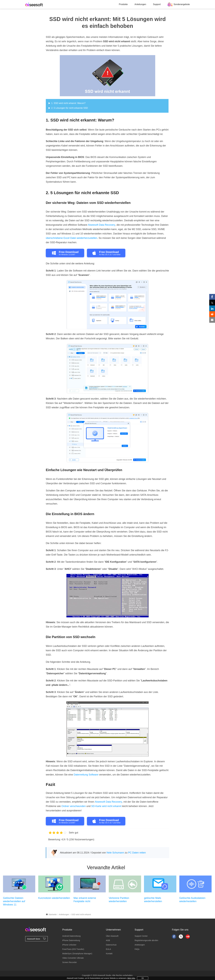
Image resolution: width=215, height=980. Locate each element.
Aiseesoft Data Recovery (102, 225)
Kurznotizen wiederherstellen (54, 898)
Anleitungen (140, 4)
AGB (108, 940)
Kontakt (109, 954)
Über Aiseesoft (112, 936)
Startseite (51, 914)
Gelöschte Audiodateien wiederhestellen (192, 900)
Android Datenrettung (71, 936)
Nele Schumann (115, 853)
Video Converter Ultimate (73, 958)
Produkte (123, 4)
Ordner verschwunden (74, 806)
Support (157, 4)
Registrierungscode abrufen (146, 940)
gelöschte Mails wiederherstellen (153, 900)
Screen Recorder (70, 962)
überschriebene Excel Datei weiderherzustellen (72, 238)
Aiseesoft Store (36, 939)
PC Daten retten (137, 853)
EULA (108, 949)
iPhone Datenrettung (71, 940)
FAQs (137, 949)
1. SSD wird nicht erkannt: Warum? (68, 103)
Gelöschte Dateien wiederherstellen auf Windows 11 (14, 901)
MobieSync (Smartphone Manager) (77, 954)
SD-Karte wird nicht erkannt (106, 806)
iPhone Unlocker (69, 945)
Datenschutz (111, 945)
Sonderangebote (182, 4)
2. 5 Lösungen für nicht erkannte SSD (70, 108)
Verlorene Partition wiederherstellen (119, 900)
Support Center (141, 936)
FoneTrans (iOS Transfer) (73, 949)
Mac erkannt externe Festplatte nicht (85, 900)
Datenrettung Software (86, 775)
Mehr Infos (131, 978)
